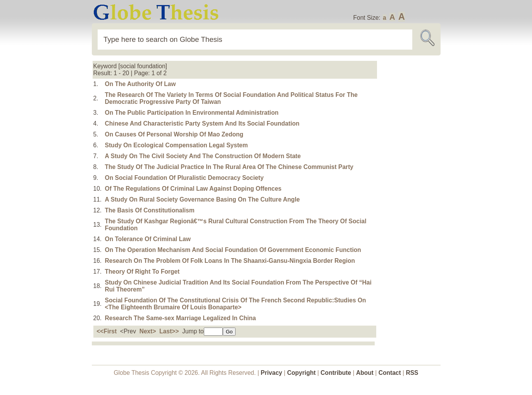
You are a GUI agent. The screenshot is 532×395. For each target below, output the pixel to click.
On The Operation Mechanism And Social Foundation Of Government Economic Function (233, 250)
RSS (412, 373)
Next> (148, 331)
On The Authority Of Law (140, 84)
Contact (391, 373)
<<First (107, 331)
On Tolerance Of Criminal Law (148, 239)
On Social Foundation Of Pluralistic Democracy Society (184, 178)
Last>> (169, 331)
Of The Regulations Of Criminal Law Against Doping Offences (193, 189)
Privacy (272, 373)
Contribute (336, 373)
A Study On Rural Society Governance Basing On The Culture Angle (202, 199)
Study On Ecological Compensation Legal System (176, 145)
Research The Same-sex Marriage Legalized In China (181, 318)
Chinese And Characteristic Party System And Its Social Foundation (202, 123)
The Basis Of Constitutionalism (150, 210)
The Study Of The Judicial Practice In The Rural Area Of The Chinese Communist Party (229, 167)
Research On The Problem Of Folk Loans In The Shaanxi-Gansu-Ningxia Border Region (230, 261)
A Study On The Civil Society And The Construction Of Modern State (203, 156)
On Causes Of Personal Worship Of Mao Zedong (174, 134)
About (365, 373)
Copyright (301, 373)
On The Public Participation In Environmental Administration (192, 113)
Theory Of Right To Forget (142, 272)
